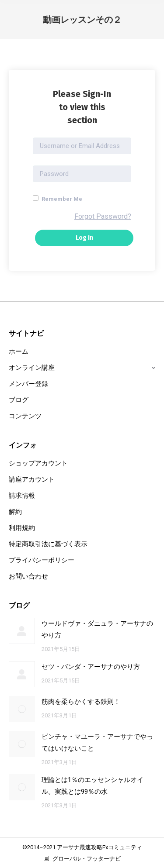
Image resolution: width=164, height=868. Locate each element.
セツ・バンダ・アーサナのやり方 (91, 667)
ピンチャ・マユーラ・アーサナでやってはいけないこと (97, 742)
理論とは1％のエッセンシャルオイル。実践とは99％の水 (92, 786)
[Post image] (22, 631)
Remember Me (58, 199)
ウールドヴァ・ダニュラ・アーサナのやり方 (97, 629)
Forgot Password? (103, 216)
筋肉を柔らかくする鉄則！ (81, 702)
